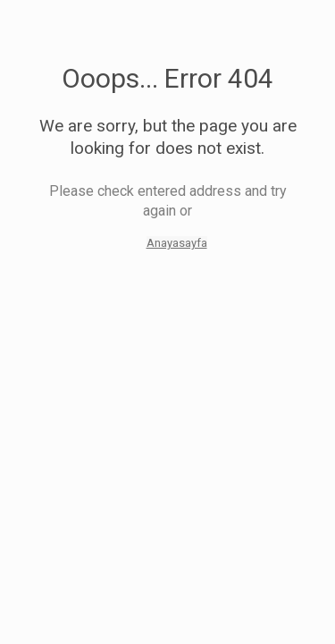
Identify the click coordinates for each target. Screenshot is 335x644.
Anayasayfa (177, 243)
